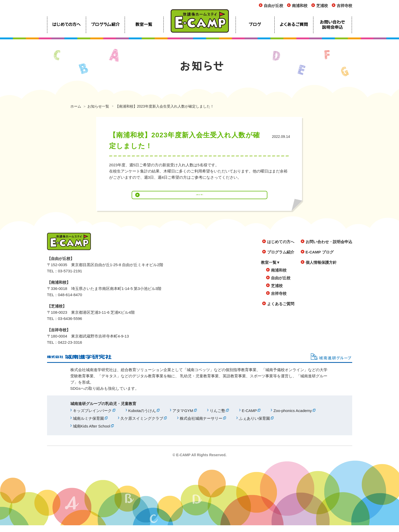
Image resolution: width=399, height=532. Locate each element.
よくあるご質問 (281, 310)
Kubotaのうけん (142, 417)
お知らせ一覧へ (199, 198)
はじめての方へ (281, 248)
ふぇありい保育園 (254, 425)
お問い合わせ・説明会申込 (329, 248)
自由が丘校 (273, 6)
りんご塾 (217, 417)
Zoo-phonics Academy (292, 417)
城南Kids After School (92, 433)
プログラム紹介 (281, 259)
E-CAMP (249, 417)
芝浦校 (322, 6)
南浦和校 (300, 6)
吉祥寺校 (344, 6)
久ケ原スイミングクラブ (142, 425)
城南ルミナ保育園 (88, 425)
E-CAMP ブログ (320, 259)
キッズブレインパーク (92, 417)
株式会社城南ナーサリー (201, 425)
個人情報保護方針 (321, 269)
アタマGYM (183, 417)
